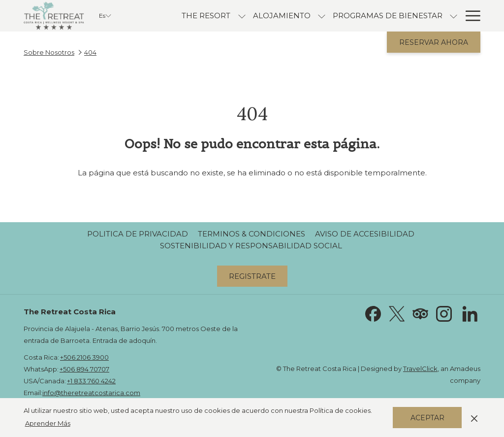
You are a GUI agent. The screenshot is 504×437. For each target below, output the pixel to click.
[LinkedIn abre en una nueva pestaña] (470, 313)
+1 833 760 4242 (91, 381)
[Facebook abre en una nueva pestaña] (373, 313)
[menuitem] (206, 16)
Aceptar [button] (427, 418)
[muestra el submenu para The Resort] (242, 16)
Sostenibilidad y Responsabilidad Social (251, 246)
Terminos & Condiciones (252, 234)
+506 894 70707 (84, 369)
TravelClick (420, 369)
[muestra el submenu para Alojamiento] (322, 16)
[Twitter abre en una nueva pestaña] (397, 313)
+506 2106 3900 (84, 357)
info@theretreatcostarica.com (91, 393)
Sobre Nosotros (49, 52)
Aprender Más (48, 423)
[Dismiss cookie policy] (474, 417)
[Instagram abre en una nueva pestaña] (444, 313)
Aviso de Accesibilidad (365, 234)
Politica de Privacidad (138, 234)
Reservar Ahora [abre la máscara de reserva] (434, 42)
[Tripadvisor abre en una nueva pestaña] (420, 313)
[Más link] (469, 16)
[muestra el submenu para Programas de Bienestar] (454, 16)
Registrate (252, 276)
